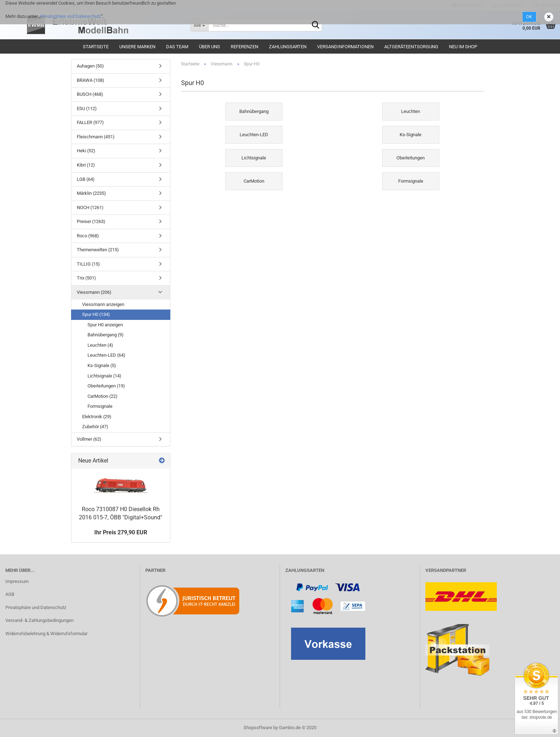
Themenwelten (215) (98, 250)
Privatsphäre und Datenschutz (71, 16)
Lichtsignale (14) (104, 376)
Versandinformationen (345, 47)
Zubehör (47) (95, 427)
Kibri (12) (86, 165)
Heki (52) (86, 151)
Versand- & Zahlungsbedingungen (39, 620)
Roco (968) (88, 236)
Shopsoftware (258, 728)
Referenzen (244, 47)
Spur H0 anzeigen (105, 325)
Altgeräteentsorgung (411, 47)
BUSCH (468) (90, 94)
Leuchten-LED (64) (106, 355)
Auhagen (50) (90, 66)
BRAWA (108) (91, 80)
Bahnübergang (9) (106, 335)
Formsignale (100, 406)
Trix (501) (86, 278)
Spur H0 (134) (96, 314)
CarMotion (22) (102, 396)
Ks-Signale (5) (102, 365)
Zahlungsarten (288, 47)
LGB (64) (86, 179)
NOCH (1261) (90, 207)
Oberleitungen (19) (106, 386)
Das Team (177, 47)
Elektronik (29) (97, 417)
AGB (10, 594)
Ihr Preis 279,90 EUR (121, 532)
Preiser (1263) (91, 221)
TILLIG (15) (88, 264)
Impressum (17, 581)
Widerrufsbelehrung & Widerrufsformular (46, 634)
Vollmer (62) (89, 439)
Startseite (96, 47)
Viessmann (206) (94, 292)
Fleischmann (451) (96, 137)
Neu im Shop (463, 47)
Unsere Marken (137, 47)
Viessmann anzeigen (103, 304)
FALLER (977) (90, 122)
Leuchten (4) (100, 345)
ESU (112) (87, 108)
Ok (529, 17)
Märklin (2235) (91, 193)
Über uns (209, 47)
